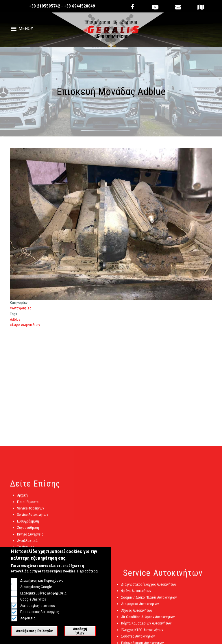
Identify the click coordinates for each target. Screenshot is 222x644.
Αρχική (22, 498)
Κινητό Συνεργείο (30, 537)
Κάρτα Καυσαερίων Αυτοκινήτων (146, 626)
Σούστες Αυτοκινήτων (138, 639)
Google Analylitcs (33, 604)
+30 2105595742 (45, 6)
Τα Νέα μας (26, 550)
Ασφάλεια (28, 623)
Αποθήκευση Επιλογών (34, 636)
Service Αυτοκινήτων (33, 518)
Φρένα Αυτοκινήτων (136, 594)
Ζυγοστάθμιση (28, 530)
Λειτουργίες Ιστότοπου (38, 611)
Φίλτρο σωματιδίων (25, 325)
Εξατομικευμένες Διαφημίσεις (43, 598)
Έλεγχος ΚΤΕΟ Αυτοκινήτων (142, 633)
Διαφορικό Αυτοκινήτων (140, 606)
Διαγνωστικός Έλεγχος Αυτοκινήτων (149, 587)
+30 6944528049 (79, 6)
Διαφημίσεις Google (36, 592)
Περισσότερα (87, 576)
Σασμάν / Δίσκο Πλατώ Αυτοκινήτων (149, 600)
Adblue (15, 319)
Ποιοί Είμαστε (28, 505)
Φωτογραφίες (21, 308)
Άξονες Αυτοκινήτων (137, 613)
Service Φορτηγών (30, 511)
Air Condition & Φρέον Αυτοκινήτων (148, 620)
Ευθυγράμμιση (28, 524)
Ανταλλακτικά (27, 543)
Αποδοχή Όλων (80, 636)
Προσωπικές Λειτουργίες (40, 617)
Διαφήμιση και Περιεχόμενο (42, 586)
